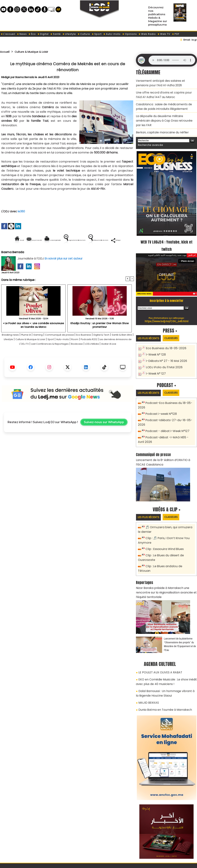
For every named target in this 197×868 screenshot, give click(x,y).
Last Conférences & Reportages (89, 356)
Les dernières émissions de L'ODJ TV (39, 356)
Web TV (164, 34)
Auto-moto (112, 34)
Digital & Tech (121, 347)
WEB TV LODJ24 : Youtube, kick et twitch (167, 234)
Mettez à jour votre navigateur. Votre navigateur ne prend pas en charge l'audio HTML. (172, 60)
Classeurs (175, 327)
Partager (91, 253)
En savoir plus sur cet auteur (65, 271)
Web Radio (147, 34)
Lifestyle (69, 34)
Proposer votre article (74, 846)
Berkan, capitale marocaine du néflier (160, 122)
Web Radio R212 (172, 848)
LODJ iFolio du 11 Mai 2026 (162, 355)
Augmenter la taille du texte (111, 240)
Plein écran (188, 249)
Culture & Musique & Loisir (37, 52)
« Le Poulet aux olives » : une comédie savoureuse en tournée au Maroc (33, 337)
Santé (56, 34)
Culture (84, 34)
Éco (32, 34)
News (22, 34)
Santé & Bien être (14, 352)
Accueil (6, 52)
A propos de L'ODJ (26, 846)
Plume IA (32, 347)
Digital (43, 34)
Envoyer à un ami (35, 240)
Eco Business (99, 347)
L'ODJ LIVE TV (122, 846)
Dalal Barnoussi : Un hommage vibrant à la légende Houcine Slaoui (164, 661)
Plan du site (89, 863)
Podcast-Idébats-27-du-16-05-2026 (170, 407)
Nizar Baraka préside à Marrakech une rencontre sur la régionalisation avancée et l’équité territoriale (166, 564)
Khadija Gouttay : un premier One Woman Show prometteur (100, 337)
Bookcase (122, 356)
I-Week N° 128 (155, 343)
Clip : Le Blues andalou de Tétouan (169, 544)
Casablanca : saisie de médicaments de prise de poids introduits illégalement (165, 103)
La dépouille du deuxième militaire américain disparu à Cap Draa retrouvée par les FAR (164, 113)
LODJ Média (57, 361)
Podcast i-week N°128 (160, 401)
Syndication (107, 863)
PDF (176, 34)
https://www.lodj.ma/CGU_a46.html (167, 310)
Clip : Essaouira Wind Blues (163, 528)
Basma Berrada (25, 77)
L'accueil (8, 34)
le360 (22, 211)
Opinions (130, 34)
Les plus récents (150, 327)
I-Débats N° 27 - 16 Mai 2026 (165, 349)
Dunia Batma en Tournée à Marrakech (163, 676)
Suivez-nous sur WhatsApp (104, 439)
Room (114, 352)
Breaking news (14, 347)
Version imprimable (69, 240)
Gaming (46, 347)
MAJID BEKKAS (147, 669)
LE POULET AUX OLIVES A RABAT (157, 643)
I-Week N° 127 (155, 361)
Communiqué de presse (72, 347)
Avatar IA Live (77, 361)
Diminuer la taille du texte (58, 253)
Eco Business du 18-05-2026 (164, 337)
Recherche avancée (149, 134)
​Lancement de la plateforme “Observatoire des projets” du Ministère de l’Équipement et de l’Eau (180, 615)
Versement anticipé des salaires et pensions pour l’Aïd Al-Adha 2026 (164, 82)
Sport (97, 34)
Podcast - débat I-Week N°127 (166, 413)
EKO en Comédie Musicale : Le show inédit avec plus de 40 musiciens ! (164, 651)
